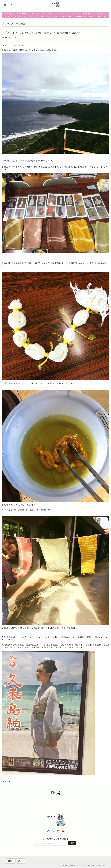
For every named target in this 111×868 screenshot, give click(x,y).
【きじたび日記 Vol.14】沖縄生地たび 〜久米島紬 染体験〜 (42, 33)
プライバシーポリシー (81, 866)
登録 (72, 843)
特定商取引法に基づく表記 (97, 866)
